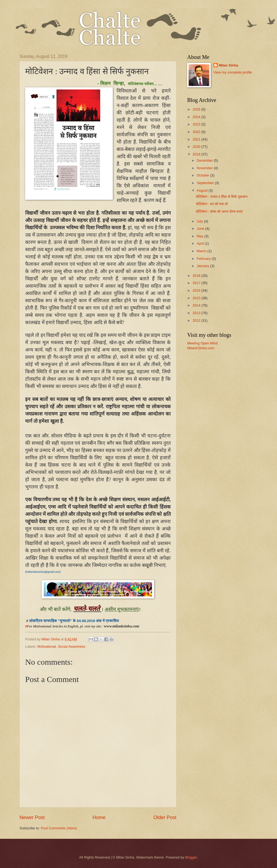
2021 (197, 139)
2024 (197, 117)
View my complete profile (233, 72)
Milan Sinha (229, 65)
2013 (197, 313)
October (203, 175)
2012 (197, 320)
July (200, 221)
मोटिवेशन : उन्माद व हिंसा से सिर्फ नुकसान (222, 197)
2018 (197, 276)
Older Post (165, 817)
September (206, 183)
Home (99, 817)
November (205, 168)
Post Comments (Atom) (59, 828)
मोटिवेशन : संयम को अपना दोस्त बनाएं (219, 212)
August (203, 190)
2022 (197, 132)
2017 (197, 283)
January (203, 266)
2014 (197, 305)
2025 (197, 109)
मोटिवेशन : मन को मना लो (212, 204)
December (205, 160)
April (201, 243)
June (201, 229)
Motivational (47, 646)
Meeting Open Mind (202, 343)
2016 (197, 290)
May (200, 236)
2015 (197, 298)
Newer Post (32, 817)
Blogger (191, 857)
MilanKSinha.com (201, 348)
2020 (197, 147)
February (204, 259)
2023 (197, 124)
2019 (197, 154)
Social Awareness (72, 646)
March (202, 251)
